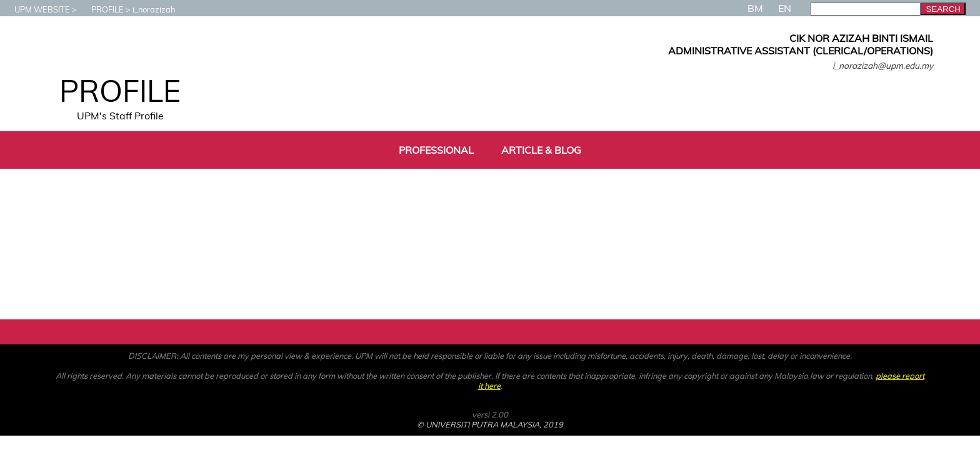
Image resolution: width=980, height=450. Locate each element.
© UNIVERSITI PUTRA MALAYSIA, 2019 (490, 424)
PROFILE (101, 9)
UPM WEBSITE (36, 9)
